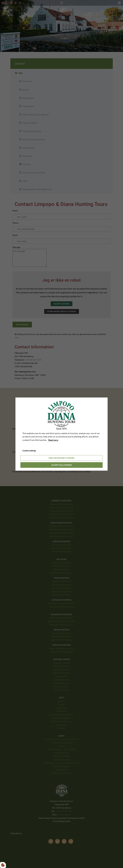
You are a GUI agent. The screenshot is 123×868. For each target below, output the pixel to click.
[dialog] (62, 434)
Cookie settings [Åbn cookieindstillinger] (29, 451)
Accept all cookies (62, 465)
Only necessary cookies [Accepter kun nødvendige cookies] (62, 458)
